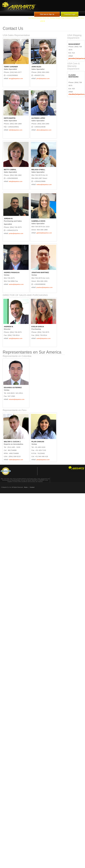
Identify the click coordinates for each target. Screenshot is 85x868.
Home (26, 487)
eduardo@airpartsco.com (17, 399)
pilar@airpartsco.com (43, 460)
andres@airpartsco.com (16, 284)
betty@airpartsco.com (16, 181)
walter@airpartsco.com (16, 460)
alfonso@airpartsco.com (44, 130)
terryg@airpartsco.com (16, 79)
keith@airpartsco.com (16, 130)
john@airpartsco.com (43, 79)
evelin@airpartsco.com (44, 338)
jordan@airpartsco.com (16, 233)
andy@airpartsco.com (16, 338)
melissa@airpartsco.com (44, 185)
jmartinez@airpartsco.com (45, 287)
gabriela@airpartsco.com (44, 233)
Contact (32, 487)
